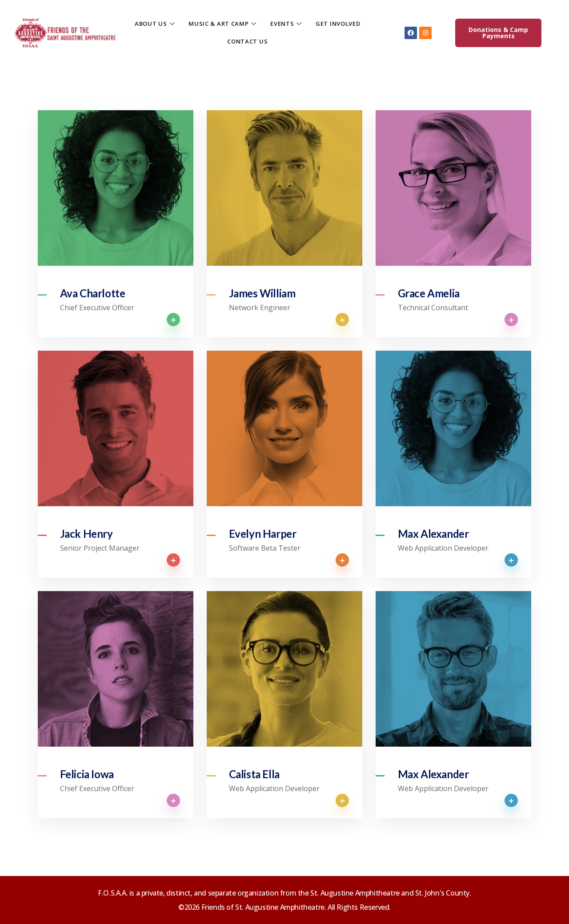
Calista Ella (254, 774)
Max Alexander (433, 534)
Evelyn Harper (263, 534)
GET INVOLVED (338, 24)
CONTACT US (247, 41)
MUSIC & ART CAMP (222, 24)
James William (262, 293)
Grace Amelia (429, 293)
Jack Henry (86, 534)
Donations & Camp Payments (498, 33)
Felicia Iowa (87, 774)
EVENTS (286, 24)
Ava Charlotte (93, 293)
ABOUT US (155, 24)
